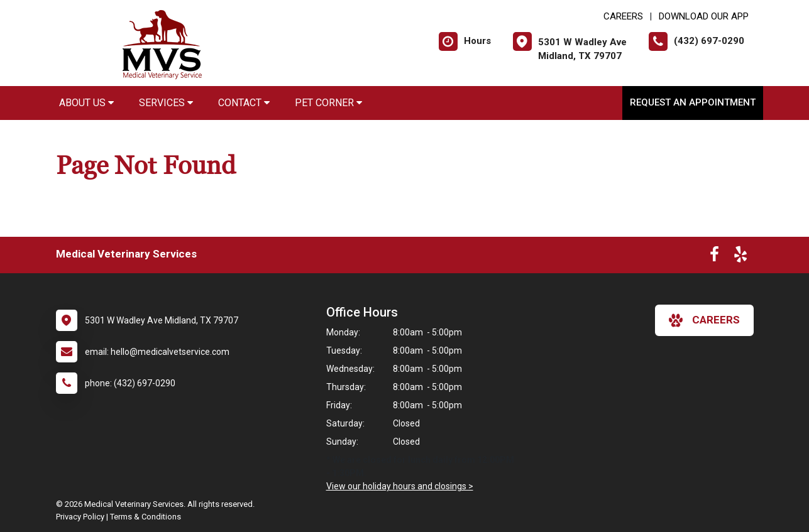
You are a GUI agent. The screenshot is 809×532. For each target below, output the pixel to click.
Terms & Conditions (146, 517)
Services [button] (166, 103)
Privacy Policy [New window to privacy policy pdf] (80, 517)
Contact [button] (244, 103)
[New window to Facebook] (714, 257)
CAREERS (623, 16)
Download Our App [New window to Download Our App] (704, 16)
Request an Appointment (693, 102)
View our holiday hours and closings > (400, 486)
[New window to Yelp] (740, 257)
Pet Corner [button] (328, 103)
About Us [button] (86, 103)
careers (704, 320)
